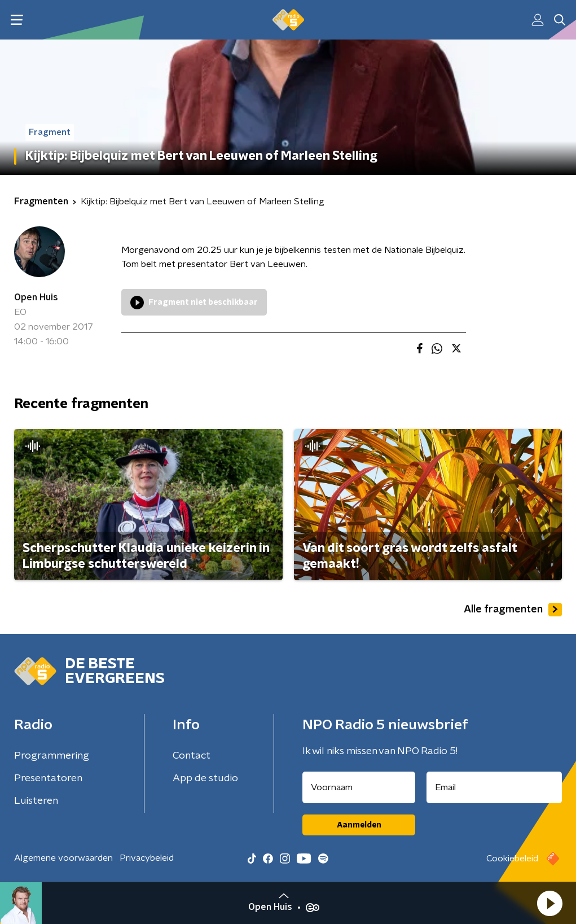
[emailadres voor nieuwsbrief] (494, 787)
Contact (192, 756)
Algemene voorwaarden (63, 858)
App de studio (205, 778)
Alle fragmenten (513, 610)
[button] (549, 903)
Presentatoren (48, 778)
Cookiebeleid (512, 859)
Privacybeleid (147, 858)
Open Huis (36, 297)
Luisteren (36, 801)
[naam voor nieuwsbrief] (359, 787)
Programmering (52, 756)
